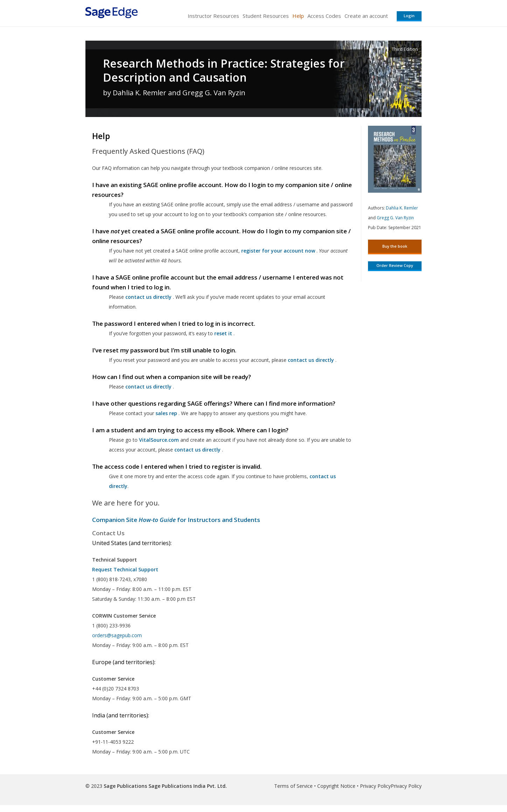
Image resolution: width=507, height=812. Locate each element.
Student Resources (266, 16)
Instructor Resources (213, 16)
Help (298, 16)
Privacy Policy (375, 786)
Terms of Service (293, 786)
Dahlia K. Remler (402, 208)
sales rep (166, 413)
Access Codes (324, 16)
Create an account (366, 16)
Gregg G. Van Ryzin (395, 218)
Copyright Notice (336, 786)
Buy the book (395, 246)
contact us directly (197, 450)
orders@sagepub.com (117, 635)
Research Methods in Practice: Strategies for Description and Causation (224, 70)
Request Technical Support (125, 569)
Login (409, 16)
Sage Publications (125, 786)
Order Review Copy (395, 265)
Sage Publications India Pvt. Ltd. (187, 786)
